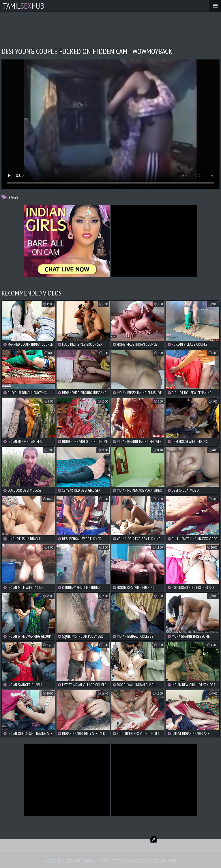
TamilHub (23, 6)
